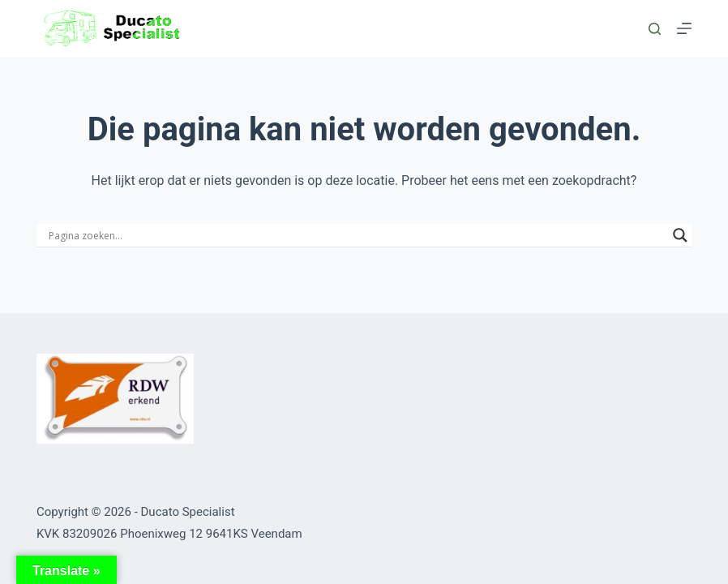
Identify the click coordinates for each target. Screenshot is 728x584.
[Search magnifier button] (680, 235)
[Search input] (357, 235)
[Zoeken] (655, 29)
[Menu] (684, 28)
